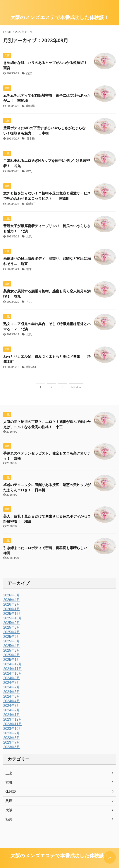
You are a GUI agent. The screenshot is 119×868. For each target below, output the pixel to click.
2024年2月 (12, 710)
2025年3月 (12, 650)
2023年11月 (13, 724)
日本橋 (30, 139)
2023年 (20, 32)
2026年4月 (12, 600)
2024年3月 (12, 706)
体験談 (11, 792)
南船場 (30, 106)
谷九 (29, 171)
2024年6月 (12, 692)
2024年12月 (13, 664)
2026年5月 (12, 595)
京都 (9, 782)
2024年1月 (12, 715)
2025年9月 (12, 623)
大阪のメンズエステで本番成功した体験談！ (60, 17)
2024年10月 (13, 673)
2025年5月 (12, 641)
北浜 (29, 236)
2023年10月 (13, 729)
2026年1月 (12, 609)
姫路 (9, 819)
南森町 (30, 204)
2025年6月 (12, 637)
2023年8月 (12, 738)
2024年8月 (12, 683)
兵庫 (9, 801)
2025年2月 (12, 655)
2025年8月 (12, 627)
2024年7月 (12, 687)
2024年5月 (12, 696)
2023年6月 (12, 747)
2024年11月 (13, 669)
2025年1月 (12, 660)
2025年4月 (12, 646)
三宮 (9, 773)
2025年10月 (13, 618)
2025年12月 (13, 614)
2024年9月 (12, 678)
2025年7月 (12, 632)
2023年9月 (12, 733)
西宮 (29, 73)
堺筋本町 (32, 367)
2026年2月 (12, 604)
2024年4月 (12, 701)
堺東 (29, 269)
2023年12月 (13, 719)
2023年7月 (12, 742)
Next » (76, 387)
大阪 (9, 810)
